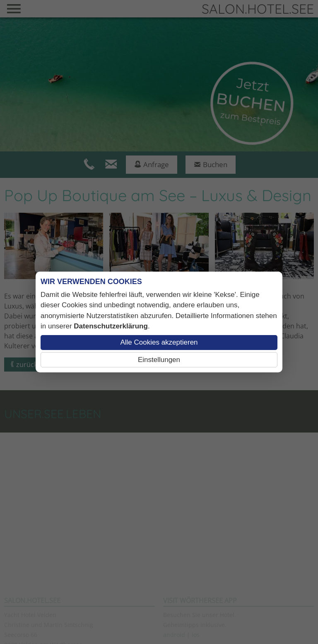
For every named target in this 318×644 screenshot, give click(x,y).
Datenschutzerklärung (111, 326)
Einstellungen (159, 360)
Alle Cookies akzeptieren (159, 342)
